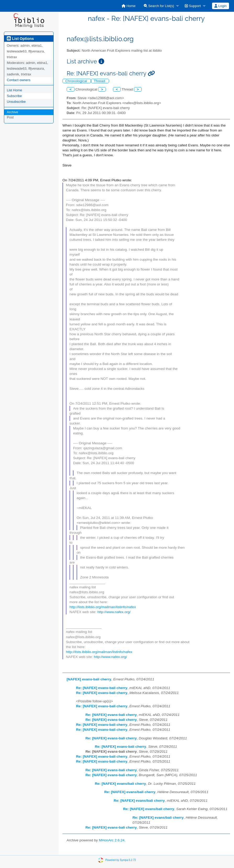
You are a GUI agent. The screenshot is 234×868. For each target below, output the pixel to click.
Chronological (77, 81)
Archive (12, 112)
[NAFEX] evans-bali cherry (89, 679)
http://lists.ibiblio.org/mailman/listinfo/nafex (103, 607)
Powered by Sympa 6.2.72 (121, 860)
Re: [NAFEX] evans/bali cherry (121, 784)
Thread (100, 81)
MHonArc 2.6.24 (112, 840)
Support (193, 6)
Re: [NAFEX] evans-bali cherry (102, 688)
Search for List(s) (159, 6)
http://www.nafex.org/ (114, 612)
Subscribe (14, 96)
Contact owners (19, 80)
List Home (15, 90)
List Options (20, 39)
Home (129, 6)
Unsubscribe (16, 102)
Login (220, 6)
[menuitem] (129, 6)
